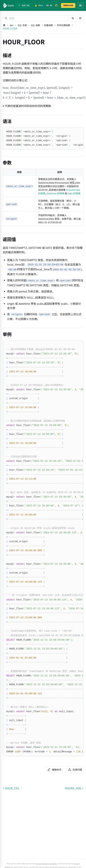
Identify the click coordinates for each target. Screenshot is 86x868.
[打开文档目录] (80, 18)
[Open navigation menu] (80, 5)
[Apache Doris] (9, 6)
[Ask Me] (23, 5)
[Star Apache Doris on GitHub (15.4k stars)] (46, 5)
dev (12, 25)
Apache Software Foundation (47, 864)
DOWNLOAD (68, 5)
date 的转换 (74, 193)
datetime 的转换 (55, 193)
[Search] (36, 18)
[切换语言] (73, 18)
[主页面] (4, 25)
